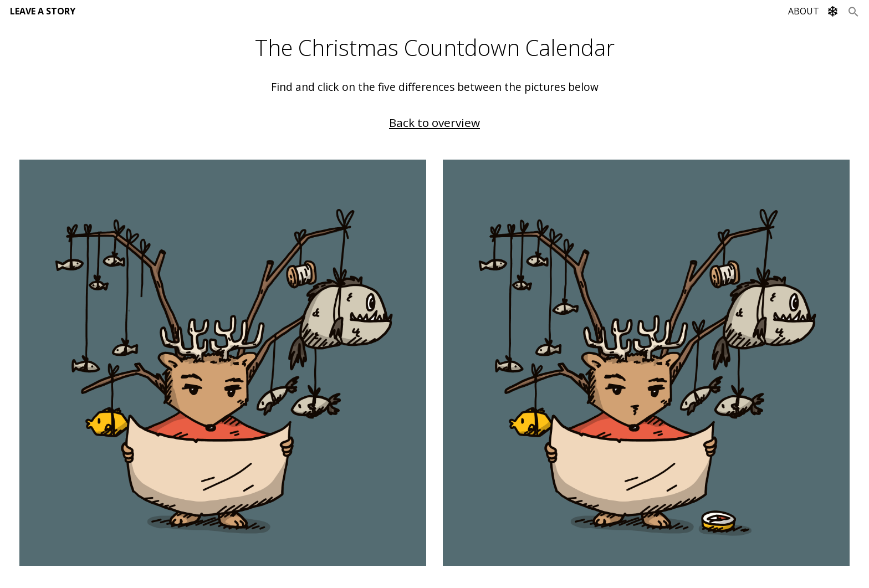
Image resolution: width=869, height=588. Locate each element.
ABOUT (804, 11)
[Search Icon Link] (853, 11)
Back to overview (434, 122)
